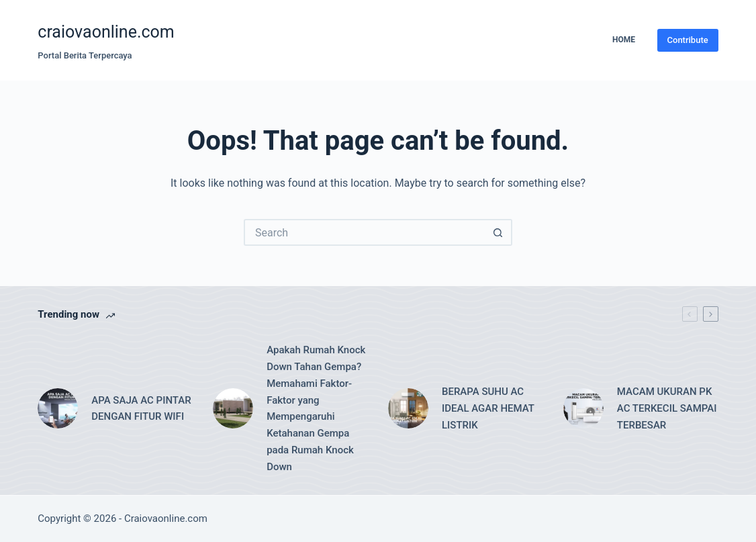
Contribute (688, 40)
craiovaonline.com (106, 32)
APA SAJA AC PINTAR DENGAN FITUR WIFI (141, 409)
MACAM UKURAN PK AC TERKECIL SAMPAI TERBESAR (667, 408)
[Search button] (499, 232)
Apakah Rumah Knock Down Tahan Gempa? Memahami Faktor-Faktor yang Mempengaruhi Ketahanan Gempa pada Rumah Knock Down (316, 408)
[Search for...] (365, 232)
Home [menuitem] (624, 40)
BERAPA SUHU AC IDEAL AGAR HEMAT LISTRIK (488, 408)
